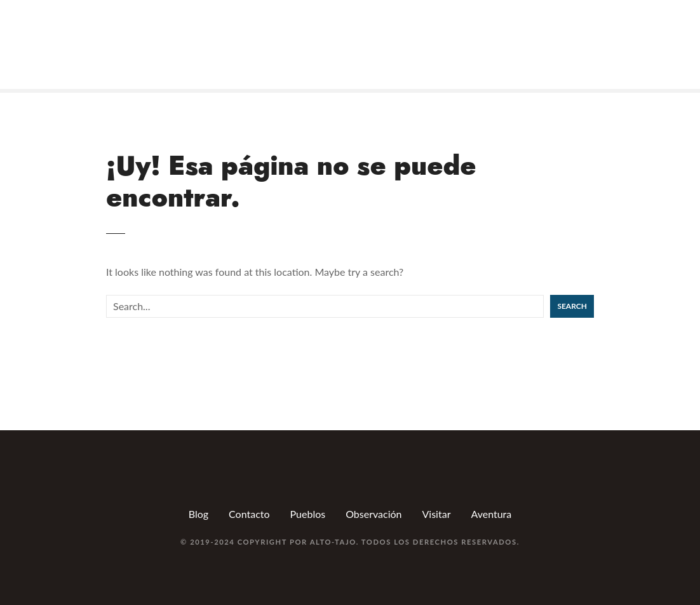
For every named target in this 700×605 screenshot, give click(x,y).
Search (572, 306)
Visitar (437, 514)
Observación (374, 514)
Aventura (491, 514)
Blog (199, 514)
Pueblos (308, 514)
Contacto (249, 514)
